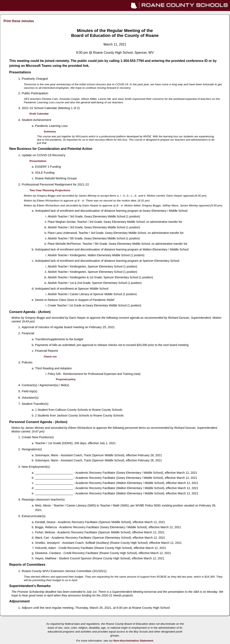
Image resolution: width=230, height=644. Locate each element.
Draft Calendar (39, 114)
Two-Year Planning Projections (50, 190)
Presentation (38, 161)
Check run (50, 357)
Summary (50, 131)
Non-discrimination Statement (133, 641)
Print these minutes (19, 21)
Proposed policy (66, 379)
